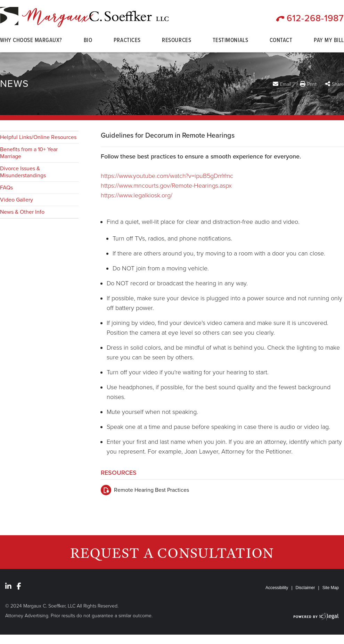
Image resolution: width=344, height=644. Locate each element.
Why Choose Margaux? (31, 41)
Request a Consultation (172, 553)
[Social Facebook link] (19, 586)
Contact (281, 41)
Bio (88, 41)
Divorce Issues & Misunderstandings (23, 172)
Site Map (331, 588)
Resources (177, 41)
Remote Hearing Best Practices (151, 490)
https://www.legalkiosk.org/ (137, 195)
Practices (127, 41)
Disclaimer (305, 588)
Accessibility (277, 588)
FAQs (6, 188)
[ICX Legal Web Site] (316, 616)
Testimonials (230, 41)
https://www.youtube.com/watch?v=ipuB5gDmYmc (167, 176)
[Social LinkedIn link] (8, 586)
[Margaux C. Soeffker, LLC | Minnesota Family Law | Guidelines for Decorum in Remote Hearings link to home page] (84, 17)
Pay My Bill (329, 41)
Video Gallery (17, 200)
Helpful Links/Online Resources (38, 137)
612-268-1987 (315, 18)
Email (286, 84)
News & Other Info (22, 212)
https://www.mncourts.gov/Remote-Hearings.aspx (166, 186)
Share (338, 84)
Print (312, 84)
